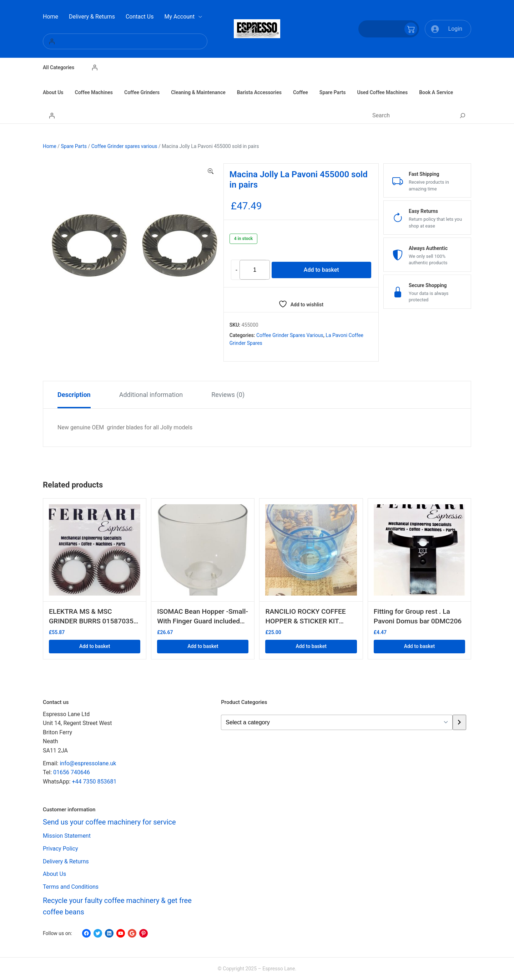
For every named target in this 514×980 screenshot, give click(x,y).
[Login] (125, 41)
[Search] (463, 116)
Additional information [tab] (151, 395)
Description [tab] (74, 395)
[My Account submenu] (200, 17)
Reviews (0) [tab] (228, 395)
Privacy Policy (61, 849)
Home (50, 146)
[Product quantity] (255, 270)
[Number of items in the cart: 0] (389, 29)
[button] (211, 172)
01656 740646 (72, 772)
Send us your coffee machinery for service (109, 822)
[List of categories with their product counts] (337, 723)
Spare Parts (74, 146)
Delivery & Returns (66, 861)
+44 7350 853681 (94, 782)
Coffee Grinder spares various (124, 146)
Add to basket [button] (95, 646)
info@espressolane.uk (88, 763)
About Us (54, 874)
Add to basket (321, 270)
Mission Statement (67, 836)
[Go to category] (459, 723)
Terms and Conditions (71, 887)
